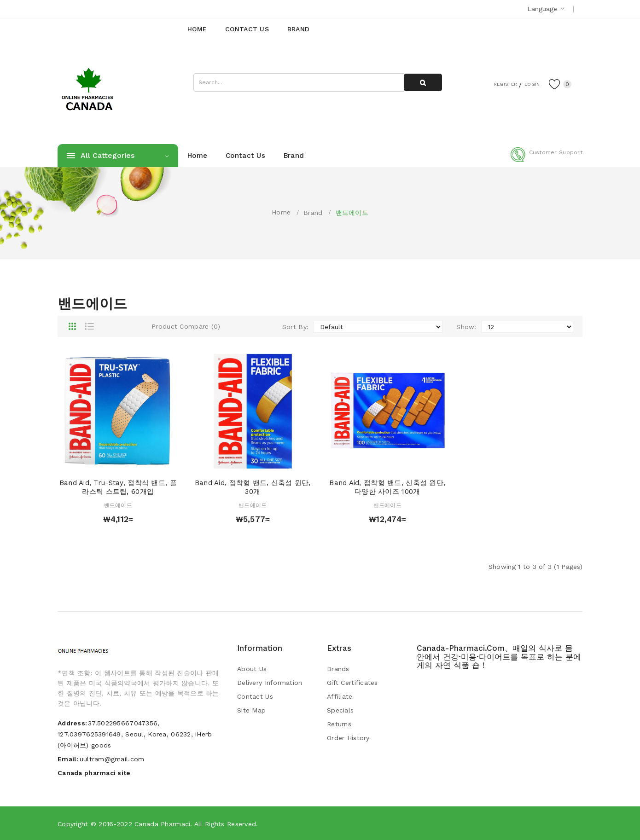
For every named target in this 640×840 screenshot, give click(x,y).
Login (525, 83)
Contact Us (255, 696)
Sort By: (295, 327)
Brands (338, 669)
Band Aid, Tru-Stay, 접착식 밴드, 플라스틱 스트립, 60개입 (118, 487)
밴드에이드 (352, 213)
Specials (340, 710)
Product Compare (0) (186, 326)
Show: (466, 327)
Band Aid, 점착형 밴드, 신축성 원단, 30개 (253, 487)
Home (281, 212)
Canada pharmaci (162, 824)
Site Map (251, 710)
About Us (252, 669)
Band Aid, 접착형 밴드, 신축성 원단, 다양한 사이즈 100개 (387, 487)
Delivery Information (270, 683)
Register (491, 83)
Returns (339, 724)
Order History (348, 738)
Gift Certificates (352, 683)
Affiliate (340, 696)
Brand (313, 213)
